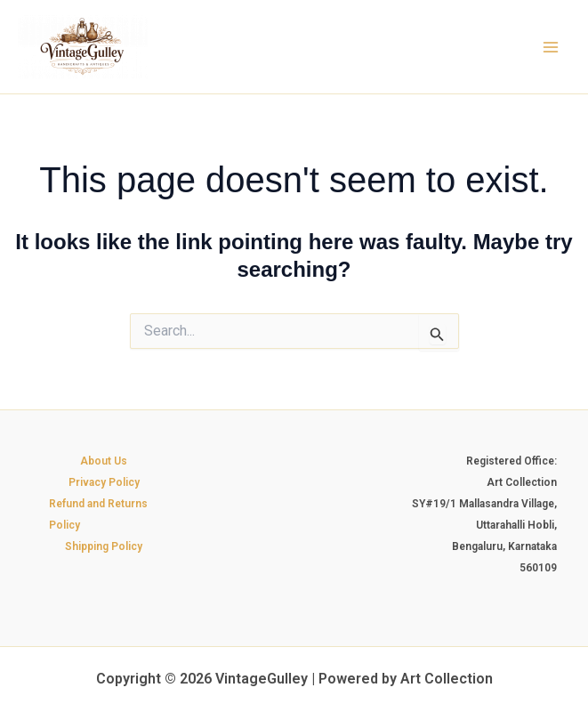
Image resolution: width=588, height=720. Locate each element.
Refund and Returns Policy (98, 514)
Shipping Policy (104, 546)
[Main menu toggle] (551, 47)
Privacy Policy (104, 482)
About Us (104, 461)
